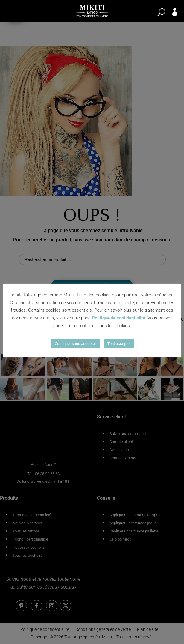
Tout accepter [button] (119, 344)
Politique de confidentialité (118, 318)
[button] (15, 13)
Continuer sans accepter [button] (75, 344)
